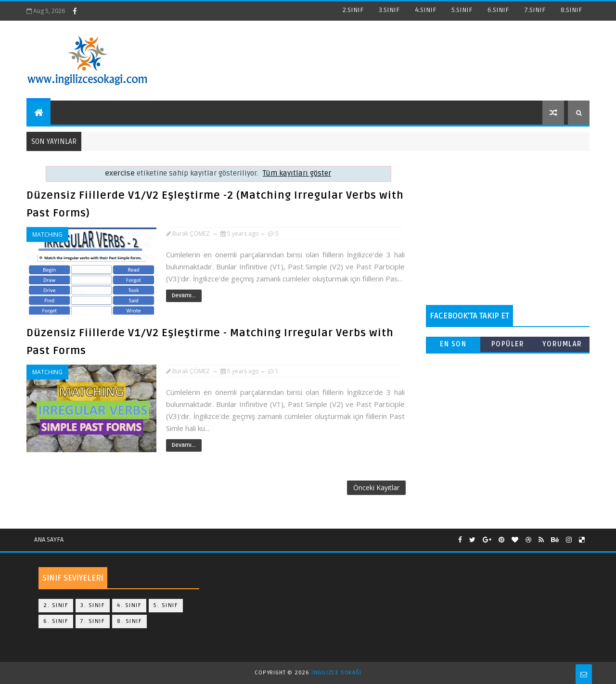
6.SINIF (498, 10)
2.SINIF (353, 10)
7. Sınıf (93, 621)
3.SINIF (389, 10)
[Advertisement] (508, 228)
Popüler (508, 344)
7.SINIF (535, 10)
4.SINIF (425, 10)
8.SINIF (571, 10)
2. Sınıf (56, 605)
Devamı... (184, 296)
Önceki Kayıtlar (376, 488)
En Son (453, 344)
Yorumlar (562, 344)
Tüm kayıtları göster (297, 173)
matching (47, 234)
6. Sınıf (56, 621)
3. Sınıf (93, 605)
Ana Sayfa (49, 539)
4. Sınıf (129, 605)
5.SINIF (462, 10)
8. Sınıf (129, 621)
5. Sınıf (166, 605)
